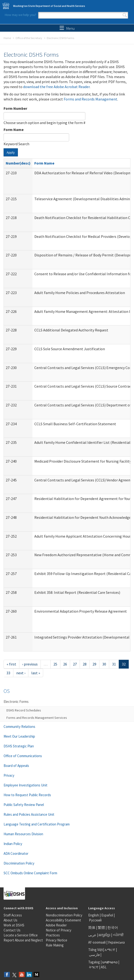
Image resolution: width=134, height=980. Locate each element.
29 (94, 664)
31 (114, 664)
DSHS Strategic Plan (19, 746)
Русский (95, 920)
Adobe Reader (56, 925)
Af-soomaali (97, 942)
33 (8, 673)
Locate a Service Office (21, 935)
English (94, 915)
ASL (104, 967)
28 (85, 664)
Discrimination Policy (19, 863)
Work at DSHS (14, 925)
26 (65, 664)
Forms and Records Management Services (37, 718)
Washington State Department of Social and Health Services (49, 6)
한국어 (113, 927)
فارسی (94, 955)
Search (125, 15)
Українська (116, 942)
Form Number (15, 108)
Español (107, 915)
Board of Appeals (16, 766)
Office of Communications (23, 756)
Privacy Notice (57, 940)
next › (21, 673)
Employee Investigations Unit (26, 785)
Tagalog (94, 962)
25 (55, 664)
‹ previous (30, 664)
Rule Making (55, 945)
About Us (10, 920)
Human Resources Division (23, 834)
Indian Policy (13, 844)
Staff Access (13, 915)
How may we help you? (21, 15)
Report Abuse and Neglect (23, 940)
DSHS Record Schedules (24, 710)
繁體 (102, 927)
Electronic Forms (16, 702)
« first (11, 664)
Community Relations (19, 727)
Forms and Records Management (90, 99)
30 (104, 664)
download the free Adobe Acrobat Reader (56, 87)
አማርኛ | (111, 950)
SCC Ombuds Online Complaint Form (30, 873)
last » (36, 673)
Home (7, 38)
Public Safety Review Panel (24, 805)
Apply (11, 152)
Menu (67, 28)
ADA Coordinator (16, 853)
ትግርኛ (94, 967)
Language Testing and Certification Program (37, 824)
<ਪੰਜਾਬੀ (118, 935)
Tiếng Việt (96, 950)
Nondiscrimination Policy (64, 915)
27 (75, 664)
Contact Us (12, 930)
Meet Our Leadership (19, 736)
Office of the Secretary (29, 38)
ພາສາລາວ (110, 962)
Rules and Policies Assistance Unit (29, 814)
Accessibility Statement (63, 920)
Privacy (9, 775)
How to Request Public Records (27, 795)
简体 (92, 927)
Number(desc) (18, 163)
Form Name (14, 130)
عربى (92, 935)
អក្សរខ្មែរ (105, 935)
